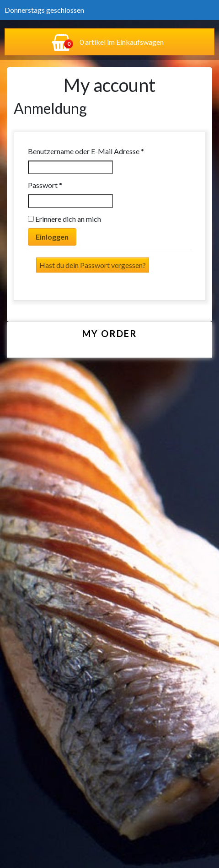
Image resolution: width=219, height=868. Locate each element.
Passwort (64, 185)
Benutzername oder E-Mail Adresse (105, 151)
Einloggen (52, 237)
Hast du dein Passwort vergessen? (93, 265)
